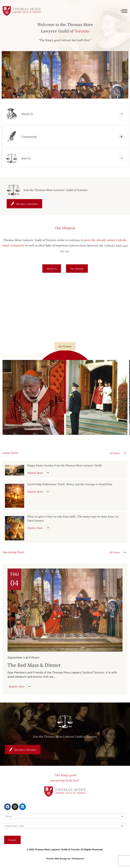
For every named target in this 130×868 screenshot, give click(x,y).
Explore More (39, 546)
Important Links (64, 826)
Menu (64, 816)
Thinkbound (78, 859)
